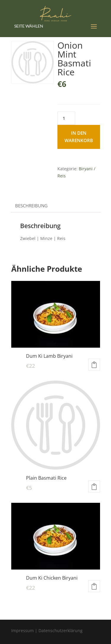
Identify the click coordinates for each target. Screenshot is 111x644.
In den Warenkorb (79, 137)
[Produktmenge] (66, 118)
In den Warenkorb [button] (94, 365)
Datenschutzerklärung (61, 631)
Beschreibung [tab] (31, 206)
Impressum (22, 631)
